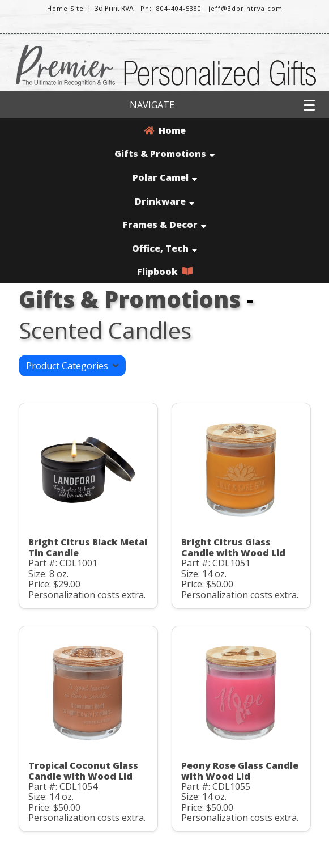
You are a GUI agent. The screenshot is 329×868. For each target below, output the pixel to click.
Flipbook (165, 272)
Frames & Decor (164, 225)
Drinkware (164, 201)
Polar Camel (165, 177)
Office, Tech (164, 248)
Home (165, 130)
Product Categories (72, 366)
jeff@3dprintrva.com (245, 8)
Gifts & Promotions (164, 154)
